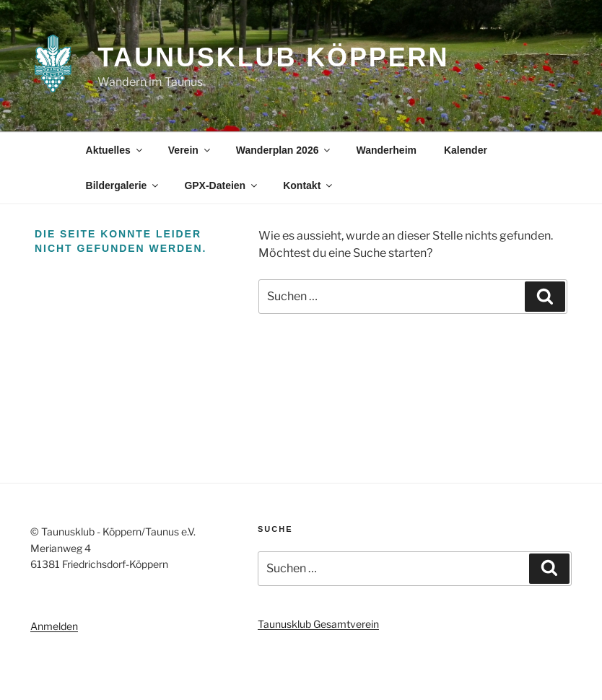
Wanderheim (386, 150)
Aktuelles (115, 150)
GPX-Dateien (222, 185)
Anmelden (54, 626)
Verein (190, 150)
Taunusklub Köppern (273, 57)
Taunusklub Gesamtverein (318, 624)
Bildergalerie (123, 185)
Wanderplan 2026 (284, 150)
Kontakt (309, 185)
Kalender (466, 150)
